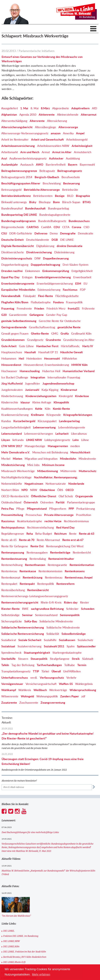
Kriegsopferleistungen (78, 415)
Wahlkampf (9, 690)
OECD (70, 490)
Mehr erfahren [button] (41, 975)
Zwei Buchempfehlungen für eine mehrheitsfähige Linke (30, 832)
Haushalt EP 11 (48, 352)
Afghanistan (9, 114)
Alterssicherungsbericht (17, 127)
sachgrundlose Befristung (47, 609)
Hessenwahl (52, 358)
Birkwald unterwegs (14, 202)
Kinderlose (82, 396)
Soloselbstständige (74, 634)
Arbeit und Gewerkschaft (47, 139)
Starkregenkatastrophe (67, 653)
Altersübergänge (45, 127)
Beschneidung (52, 183)
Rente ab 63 (87, 534)
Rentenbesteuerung (14, 559)
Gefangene (37, 315)
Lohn (76, 440)
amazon (56, 133)
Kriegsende (54, 415)
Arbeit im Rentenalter (15, 139)
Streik (76, 659)
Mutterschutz (88, 471)
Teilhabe (70, 665)
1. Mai (24, 108)
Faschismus (70, 290)
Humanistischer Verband (79, 371)
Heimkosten (34, 358)
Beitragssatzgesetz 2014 (17, 177)
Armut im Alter (62, 152)
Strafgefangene (60, 659)
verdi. (34, 678)
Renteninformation (82, 565)
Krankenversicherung (15, 415)
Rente (73, 534)
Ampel (80, 133)
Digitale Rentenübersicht (18, 246)
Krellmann (37, 415)
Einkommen (33, 271)
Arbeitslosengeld (77, 139)
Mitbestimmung (48, 471)
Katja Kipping (50, 390)
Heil (21, 358)
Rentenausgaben (37, 552)
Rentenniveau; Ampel (79, 577)
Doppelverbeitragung (15, 265)
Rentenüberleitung (13, 590)
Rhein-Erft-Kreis (51, 602)
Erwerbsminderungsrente (18, 283)
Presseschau (34, 515)
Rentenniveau (54, 577)
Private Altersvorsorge (59, 515)
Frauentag (8, 308)
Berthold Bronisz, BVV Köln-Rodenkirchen (25, 957)
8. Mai (35, 108)
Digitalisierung (45, 246)
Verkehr (71, 678)
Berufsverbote (71, 177)
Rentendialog (38, 559)
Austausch (27, 164)
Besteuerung (71, 183)
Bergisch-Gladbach (47, 177)
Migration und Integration (41, 459)
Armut (46, 152)
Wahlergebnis (84, 684)
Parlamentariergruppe (81, 502)
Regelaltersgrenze (13, 534)
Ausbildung (73, 158)
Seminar (27, 615)
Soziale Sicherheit (30, 640)
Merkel (6, 459)
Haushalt (30, 352)
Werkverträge (58, 690)
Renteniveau (9, 571)
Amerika (68, 133)
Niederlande (76, 484)
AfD (95, 108)
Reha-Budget (44, 534)
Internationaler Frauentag (64, 377)
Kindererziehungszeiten (41, 396)
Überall (56, 671)
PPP (71, 509)
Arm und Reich (30, 152)
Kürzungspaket (47, 421)
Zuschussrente (29, 703)
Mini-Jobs (33, 465)
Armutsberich (83, 152)
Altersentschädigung (14, 121)
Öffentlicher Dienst (44, 496)
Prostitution (84, 515)
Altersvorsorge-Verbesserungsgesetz (25, 133)
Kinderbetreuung (12, 396)
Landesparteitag (69, 421)
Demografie (68, 233)
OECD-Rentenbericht (15, 496)
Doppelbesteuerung (56, 258)
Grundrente (53, 340)
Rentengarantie (57, 565)
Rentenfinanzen (35, 565)
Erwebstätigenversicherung (53, 277)
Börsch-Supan (71, 202)
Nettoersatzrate (56, 484)
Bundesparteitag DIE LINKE (19, 215)
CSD (86, 227)
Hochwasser (9, 371)
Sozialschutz (85, 640)
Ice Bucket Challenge (15, 377)
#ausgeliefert (10, 108)
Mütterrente (68, 471)
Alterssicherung (57, 121)
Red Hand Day (65, 527)
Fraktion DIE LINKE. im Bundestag (21, 936)
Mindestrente (87, 459)
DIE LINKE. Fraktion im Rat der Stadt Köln (25, 952)
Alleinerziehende (68, 114)
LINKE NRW (34, 440)
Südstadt (88, 659)
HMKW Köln (79, 365)
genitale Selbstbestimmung (19, 321)
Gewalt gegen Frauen (15, 333)
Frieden (39, 308)
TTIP (36, 671)
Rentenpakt (27, 584)
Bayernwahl (87, 164)
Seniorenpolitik (70, 615)
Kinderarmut (69, 390)
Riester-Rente (10, 609)
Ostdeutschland (11, 502)
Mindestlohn (68, 459)
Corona (76, 227)
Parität (60, 502)
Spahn (71, 646)
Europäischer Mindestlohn (18, 290)
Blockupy (45, 202)
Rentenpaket (9, 584)
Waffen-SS (66, 684)
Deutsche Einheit (12, 240)
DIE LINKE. (9, 931)
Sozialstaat (8, 646)
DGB (55, 240)
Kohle (39, 409)
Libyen (6, 440)
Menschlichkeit (80, 452)
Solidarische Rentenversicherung (23, 627)
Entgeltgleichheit (82, 271)
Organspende (84, 496)
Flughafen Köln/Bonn (15, 302)
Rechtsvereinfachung (40, 527)
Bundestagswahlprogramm (19, 221)
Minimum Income (53, 465)
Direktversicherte (13, 252)
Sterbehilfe (8, 659)
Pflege (20, 509)
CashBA (46, 227)
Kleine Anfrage (42, 402)
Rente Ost (37, 546)
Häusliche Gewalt (71, 352)
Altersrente (37, 121)
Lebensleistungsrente (72, 427)
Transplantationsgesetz (16, 671)
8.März (45, 108)
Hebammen (9, 358)
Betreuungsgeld (11, 190)
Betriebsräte (70, 190)
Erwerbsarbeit (82, 277)
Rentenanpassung (13, 552)
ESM (78, 283)
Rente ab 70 (27, 540)
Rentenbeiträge (60, 552)
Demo (54, 233)
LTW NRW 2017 (12, 446)
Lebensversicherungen (39, 434)
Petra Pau (8, 509)
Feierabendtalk (11, 296)
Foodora (58, 302)
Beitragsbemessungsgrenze (19, 171)
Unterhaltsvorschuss (15, 678)
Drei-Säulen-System (76, 265)
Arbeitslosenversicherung (18, 146)
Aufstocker (56, 158)
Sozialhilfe (50, 640)
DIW (38, 258)
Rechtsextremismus (76, 521)
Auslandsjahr (10, 164)
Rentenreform (65, 584)
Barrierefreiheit (56, 164)
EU (85, 283)
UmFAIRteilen (72, 671)
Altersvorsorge (68, 127)
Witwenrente (10, 696)
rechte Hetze (53, 521)
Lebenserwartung (44, 427)
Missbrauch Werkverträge (18, 471)
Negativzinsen (34, 484)
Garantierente (18, 315)
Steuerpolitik (39, 659)
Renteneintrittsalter (61, 559)
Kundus (6, 421)
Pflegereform (58, 509)
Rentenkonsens (75, 571)
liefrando (18, 440)
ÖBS (60, 490)
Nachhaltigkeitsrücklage (16, 477)
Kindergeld (66, 396)
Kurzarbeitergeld (24, 421)
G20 (4, 315)
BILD (70, 196)
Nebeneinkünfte (12, 484)
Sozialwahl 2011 (54, 646)
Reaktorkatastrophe (30, 521)
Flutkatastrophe (41, 302)
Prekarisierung (86, 509)
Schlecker (72, 609)
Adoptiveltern (80, 108)
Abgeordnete (61, 108)
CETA (66, 227)
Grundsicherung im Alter (79, 340)
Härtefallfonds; (70, 346)
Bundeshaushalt (35, 208)
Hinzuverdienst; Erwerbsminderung (46, 365)
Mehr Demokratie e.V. (16, 452)
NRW (34, 490)
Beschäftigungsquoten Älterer (21, 183)
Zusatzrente (9, 703)
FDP (83, 290)
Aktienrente (47, 114)
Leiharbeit (62, 434)
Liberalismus (79, 434)
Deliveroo (41, 233)
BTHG (87, 202)
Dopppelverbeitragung (45, 265)
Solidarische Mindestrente (56, 621)
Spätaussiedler (86, 646)
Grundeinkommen (13, 340)
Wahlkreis (25, 690)
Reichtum (60, 534)
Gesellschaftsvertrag (42, 327)
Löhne (85, 440)
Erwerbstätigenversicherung (55, 283)
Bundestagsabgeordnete (55, 215)
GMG (55, 333)
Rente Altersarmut (48, 540)
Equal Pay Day (10, 277)
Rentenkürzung (33, 577)
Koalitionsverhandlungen (17, 409)
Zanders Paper (70, 696)
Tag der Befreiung (23, 665)
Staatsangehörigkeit (37, 653)
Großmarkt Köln (81, 333)
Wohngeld (27, 696)
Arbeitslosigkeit (82, 146)
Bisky (33, 202)
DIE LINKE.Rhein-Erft (14, 962)
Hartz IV (88, 346)
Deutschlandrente (38, 240)
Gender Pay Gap (57, 315)
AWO (40, 164)
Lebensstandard (12, 434)
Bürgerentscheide (13, 227)
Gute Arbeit (9, 346)
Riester (85, 602)
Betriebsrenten (43, 196)
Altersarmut (89, 114)
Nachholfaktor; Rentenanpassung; (56, 477)
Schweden (88, 609)
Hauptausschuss (12, 352)
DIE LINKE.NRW (12, 941)
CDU (57, 227)
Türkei (45, 671)
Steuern (23, 659)
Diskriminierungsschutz (17, 258)
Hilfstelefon (70, 358)
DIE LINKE (67, 240)
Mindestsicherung (13, 465)
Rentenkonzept (11, 577)
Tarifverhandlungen (49, 665)
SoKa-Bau (31, 621)
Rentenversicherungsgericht (20, 602)
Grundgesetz (35, 340)
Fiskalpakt (29, 296)
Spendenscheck (11, 653)
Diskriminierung (64, 252)
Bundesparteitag (58, 208)
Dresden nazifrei (12, 271)
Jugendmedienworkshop (58, 383)
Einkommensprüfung (56, 271)
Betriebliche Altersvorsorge (42, 190)
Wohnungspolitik (47, 696)
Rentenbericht (82, 552)
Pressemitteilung (12, 515)
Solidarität (53, 634)
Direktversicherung (39, 252)
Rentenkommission (50, 571)
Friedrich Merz (56, 308)
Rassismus (8, 521)
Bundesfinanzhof (12, 208)
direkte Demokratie (70, 246)
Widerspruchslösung (83, 690)
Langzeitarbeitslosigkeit (16, 427)
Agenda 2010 (28, 114)
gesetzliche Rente (69, 327)
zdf (83, 696)
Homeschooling (30, 371)
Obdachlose (47, 490)
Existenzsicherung (49, 290)
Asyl (4, 158)
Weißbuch (40, 690)
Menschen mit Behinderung (50, 452)
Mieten (17, 459)
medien (75, 446)
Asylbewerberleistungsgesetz (28, 158)
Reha (30, 534)
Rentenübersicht (38, 590)
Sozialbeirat (9, 640)
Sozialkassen (67, 640)
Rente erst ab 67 (73, 540)
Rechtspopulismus (13, 527)
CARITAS (33, 227)
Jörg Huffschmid (12, 383)
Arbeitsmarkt (10, 152)
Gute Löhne (26, 346)
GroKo (65, 333)
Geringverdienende (14, 327)
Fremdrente (24, 308)
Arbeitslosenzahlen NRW (53, 146)
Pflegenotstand (37, 509)
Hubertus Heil (51, 371)
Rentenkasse (28, 571)
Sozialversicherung (29, 646)
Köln (48, 409)
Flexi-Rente (45, 296)
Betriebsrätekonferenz (16, 196)
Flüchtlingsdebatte (67, 296)
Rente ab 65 (9, 540)
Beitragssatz (47, 171)
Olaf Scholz (66, 496)
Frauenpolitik (74, 302)
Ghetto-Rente (40, 333)
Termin (82, 665)
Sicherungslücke (12, 621)
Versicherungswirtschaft (41, 684)
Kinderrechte (10, 402)
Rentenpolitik (46, 584)
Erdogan (27, 277)
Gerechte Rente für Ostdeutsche (60, 321)
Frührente (88, 308)
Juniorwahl (32, 390)
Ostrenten (47, 502)
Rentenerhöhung (12, 565)
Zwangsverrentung (53, 703)
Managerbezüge (35, 446)
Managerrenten (58, 446)
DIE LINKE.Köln (11, 946)
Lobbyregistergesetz (57, 440)
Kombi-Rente (61, 409)
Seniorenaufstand (46, 615)
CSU (4, 233)
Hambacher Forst (47, 346)
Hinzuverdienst (11, 365)
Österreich (31, 502)
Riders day (71, 602)
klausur (25, 402)
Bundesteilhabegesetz (52, 221)
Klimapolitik (61, 402)
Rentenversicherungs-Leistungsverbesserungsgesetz (35, 596)
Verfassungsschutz (52, 678)
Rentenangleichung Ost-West (65, 546)
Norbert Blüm (10, 490)
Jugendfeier (33, 383)
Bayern (73, 164)
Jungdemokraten (12, 390)
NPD (25, 490)
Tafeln (5, 665)
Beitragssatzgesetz (70, 171)
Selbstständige (10, 615)
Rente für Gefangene (15, 546)
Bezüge (60, 196)
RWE (25, 609)
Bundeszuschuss (79, 221)
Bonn (56, 202)
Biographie (83, 196)
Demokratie (86, 233)
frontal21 (74, 308)
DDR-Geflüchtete (21, 233)
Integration (38, 377)
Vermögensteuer (12, 684)
